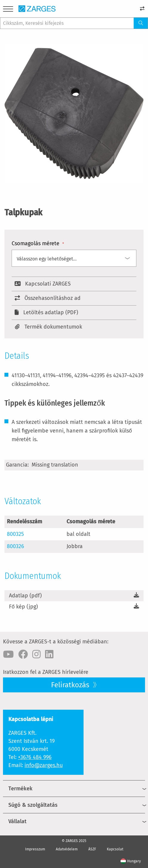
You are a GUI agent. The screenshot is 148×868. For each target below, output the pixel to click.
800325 (15, 534)
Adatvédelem (67, 849)
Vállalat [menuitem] (17, 821)
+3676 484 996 (35, 757)
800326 (16, 546)
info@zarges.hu (44, 765)
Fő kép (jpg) (23, 607)
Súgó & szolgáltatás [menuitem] (33, 805)
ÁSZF (92, 849)
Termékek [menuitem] (20, 789)
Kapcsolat (115, 849)
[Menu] (8, 10)
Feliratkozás (71, 685)
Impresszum (35, 849)
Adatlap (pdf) (25, 596)
